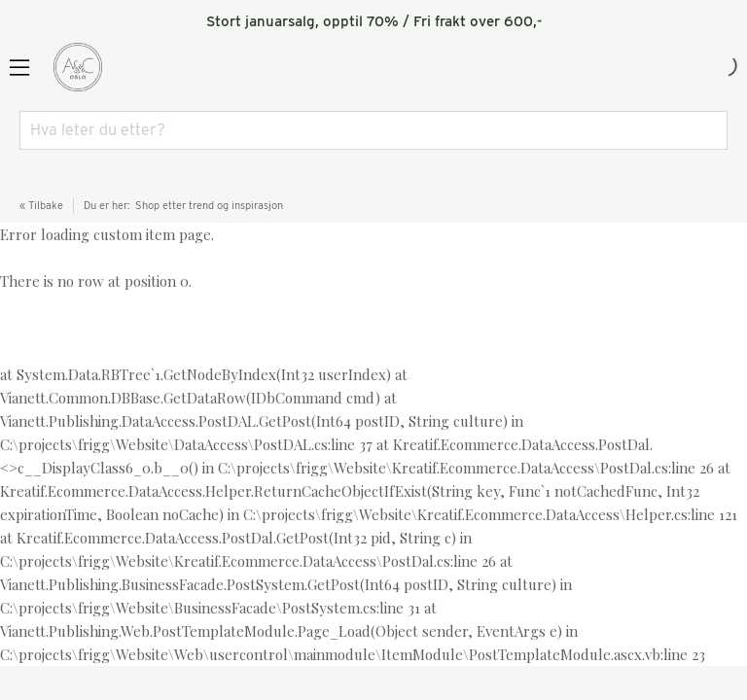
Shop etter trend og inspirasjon (209, 205)
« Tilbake (41, 205)
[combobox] (373, 130)
